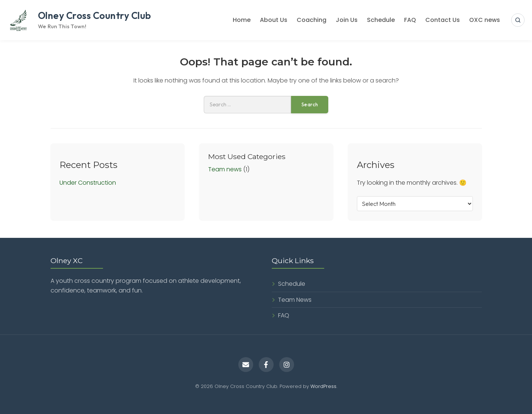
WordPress (323, 386)
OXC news (485, 20)
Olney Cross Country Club (95, 15)
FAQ (410, 20)
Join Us (347, 20)
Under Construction (88, 183)
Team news (225, 169)
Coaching (312, 20)
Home (242, 20)
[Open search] (518, 20)
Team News (295, 300)
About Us (274, 20)
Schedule (381, 20)
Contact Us (443, 20)
